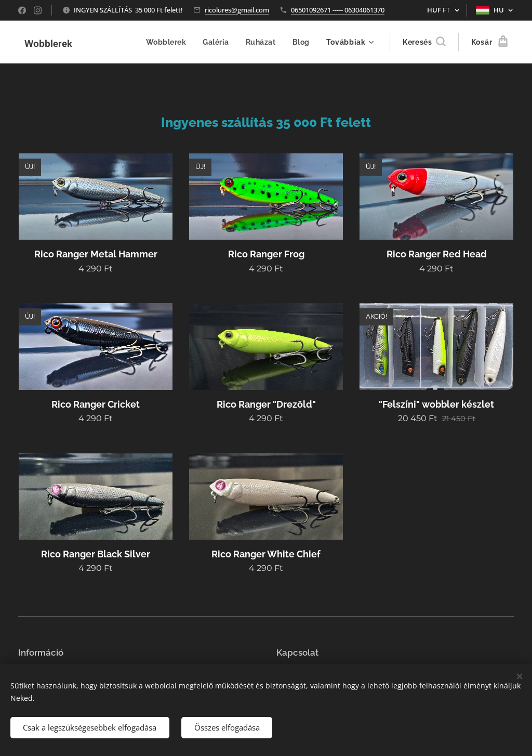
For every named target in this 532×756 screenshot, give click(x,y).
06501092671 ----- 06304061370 (338, 10)
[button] (424, 42)
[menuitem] (167, 42)
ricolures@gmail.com (237, 10)
